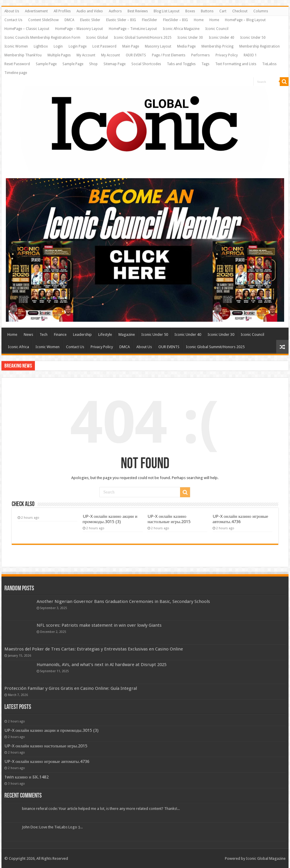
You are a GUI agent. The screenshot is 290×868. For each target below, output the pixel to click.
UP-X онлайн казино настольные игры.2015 (169, 519)
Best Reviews (138, 11)
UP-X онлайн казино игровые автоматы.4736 (240, 519)
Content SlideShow (43, 20)
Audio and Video (90, 11)
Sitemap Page (115, 64)
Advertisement (36, 11)
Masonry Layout (158, 46)
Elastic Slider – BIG (121, 20)
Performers (200, 55)
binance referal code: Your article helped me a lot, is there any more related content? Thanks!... (101, 809)
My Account (86, 55)
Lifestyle (105, 334)
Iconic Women (16, 46)
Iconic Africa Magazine (181, 29)
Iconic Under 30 (190, 38)
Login (58, 46)
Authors (115, 11)
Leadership (82, 334)
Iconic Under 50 (253, 38)
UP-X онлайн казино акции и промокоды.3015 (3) (110, 519)
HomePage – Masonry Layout (79, 29)
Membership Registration (260, 46)
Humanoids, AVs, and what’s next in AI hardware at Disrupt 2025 (102, 665)
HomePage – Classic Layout (27, 29)
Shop (93, 64)
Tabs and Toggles (181, 64)
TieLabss (269, 64)
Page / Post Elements (169, 55)
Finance (60, 334)
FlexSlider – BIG (175, 20)
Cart (223, 11)
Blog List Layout (167, 11)
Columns (261, 11)
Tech (44, 334)
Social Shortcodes (146, 64)
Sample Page (46, 64)
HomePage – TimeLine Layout (133, 29)
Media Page (186, 46)
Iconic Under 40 (222, 38)
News (28, 334)
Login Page (78, 46)
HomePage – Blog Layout (245, 20)
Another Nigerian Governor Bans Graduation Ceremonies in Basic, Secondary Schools (123, 601)
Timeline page (16, 73)
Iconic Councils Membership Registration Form (42, 38)
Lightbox (41, 46)
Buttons (207, 11)
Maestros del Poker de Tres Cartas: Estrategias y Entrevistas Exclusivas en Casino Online (94, 649)
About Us (12, 11)
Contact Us (13, 20)
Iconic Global (97, 38)
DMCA (69, 20)
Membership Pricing (217, 46)
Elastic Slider (90, 20)
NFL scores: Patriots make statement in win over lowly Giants (99, 625)
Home (199, 20)
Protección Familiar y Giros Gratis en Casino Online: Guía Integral (71, 688)
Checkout (240, 11)
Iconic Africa (18, 347)
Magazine (127, 334)
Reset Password (17, 64)
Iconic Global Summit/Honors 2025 (143, 38)
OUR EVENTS (136, 55)
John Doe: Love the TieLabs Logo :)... (52, 827)
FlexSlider (150, 20)
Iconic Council (217, 29)
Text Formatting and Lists (236, 64)
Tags (205, 64)
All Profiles (62, 11)
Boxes (190, 11)
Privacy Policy (227, 55)
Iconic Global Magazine (266, 858)
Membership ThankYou (23, 55)
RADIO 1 (250, 55)
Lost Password (104, 46)
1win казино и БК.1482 (27, 777)
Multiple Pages (59, 55)
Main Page (131, 46)
